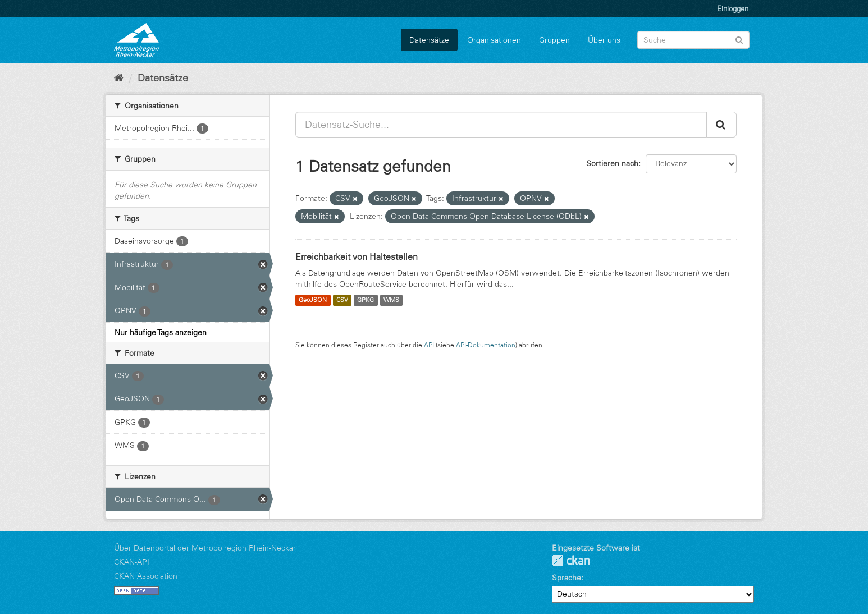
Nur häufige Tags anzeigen (161, 332)
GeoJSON (313, 300)
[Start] (119, 78)
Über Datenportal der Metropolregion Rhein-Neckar (205, 548)
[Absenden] (739, 39)
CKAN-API (132, 562)
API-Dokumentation (486, 345)
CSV (342, 300)
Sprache (567, 578)
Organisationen (494, 40)
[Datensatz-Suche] (693, 40)
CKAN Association (146, 576)
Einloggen (733, 8)
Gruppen (554, 40)
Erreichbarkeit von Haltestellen (357, 256)
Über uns (604, 40)
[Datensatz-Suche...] (501, 125)
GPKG (366, 300)
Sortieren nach (612, 163)
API (429, 345)
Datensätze (429, 40)
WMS (391, 300)
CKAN (571, 560)
